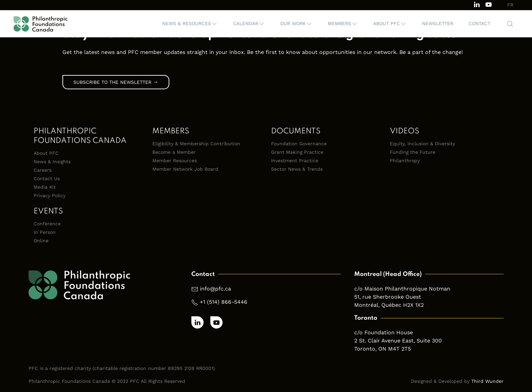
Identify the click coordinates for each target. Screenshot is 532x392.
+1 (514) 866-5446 (224, 302)
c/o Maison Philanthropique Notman (402, 289)
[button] (190, 24)
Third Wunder (487, 381)
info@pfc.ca (215, 289)
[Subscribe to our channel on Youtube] (489, 4)
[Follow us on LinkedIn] (477, 4)
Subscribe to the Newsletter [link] (116, 82)
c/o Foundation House (384, 332)
